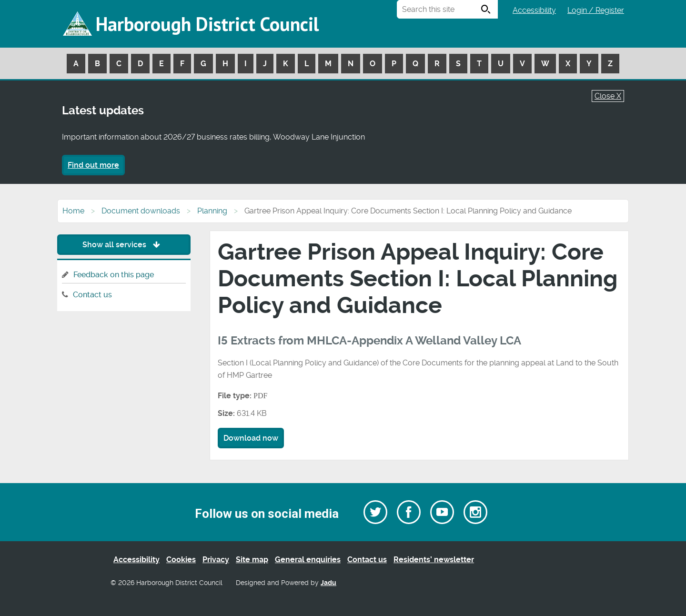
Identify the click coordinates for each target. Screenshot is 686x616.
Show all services (124, 245)
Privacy (216, 560)
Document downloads (141, 211)
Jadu (328, 583)
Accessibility (534, 10)
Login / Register (596, 10)
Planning (212, 211)
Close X (608, 96)
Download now (251, 438)
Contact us (92, 295)
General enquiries (308, 560)
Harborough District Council (207, 24)
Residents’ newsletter (434, 560)
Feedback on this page (114, 275)
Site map (252, 560)
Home (73, 211)
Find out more (93, 165)
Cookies (181, 560)
